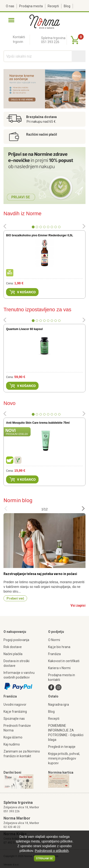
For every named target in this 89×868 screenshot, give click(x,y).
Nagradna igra (59, 705)
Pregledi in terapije (62, 747)
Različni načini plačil (42, 134)
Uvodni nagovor (15, 705)
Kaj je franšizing (15, 712)
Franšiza (54, 654)
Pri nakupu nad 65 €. (41, 122)
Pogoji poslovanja (16, 640)
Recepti (53, 6)
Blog (67, 6)
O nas (10, 6)
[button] (5, 227)
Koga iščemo (13, 737)
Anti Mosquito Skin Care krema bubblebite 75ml (38, 423)
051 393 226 (12, 811)
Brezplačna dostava (41, 117)
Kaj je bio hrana (59, 647)
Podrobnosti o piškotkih (52, 851)
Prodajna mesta (31, 6)
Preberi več (15, 598)
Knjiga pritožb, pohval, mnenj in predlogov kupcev (64, 758)
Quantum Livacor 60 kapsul (24, 329)
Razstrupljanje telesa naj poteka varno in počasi (40, 574)
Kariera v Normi (59, 668)
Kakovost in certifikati (64, 661)
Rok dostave (13, 647)
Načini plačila (13, 654)
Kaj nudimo (12, 744)
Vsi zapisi (78, 605)
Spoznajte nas (14, 719)
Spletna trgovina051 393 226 (53, 40)
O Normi (54, 640)
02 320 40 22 (12, 827)
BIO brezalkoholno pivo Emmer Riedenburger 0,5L (40, 235)
